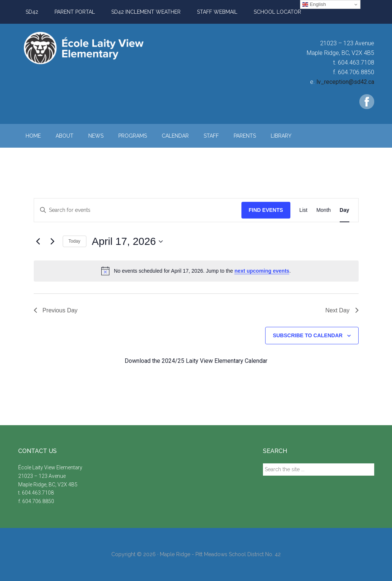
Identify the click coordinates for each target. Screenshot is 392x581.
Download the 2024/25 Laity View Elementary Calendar (196, 361)
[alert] (196, 271)
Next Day (342, 310)
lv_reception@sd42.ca (345, 82)
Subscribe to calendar (308, 335)
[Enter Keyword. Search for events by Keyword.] (138, 210)
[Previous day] (38, 242)
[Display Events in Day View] (345, 210)
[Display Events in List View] (303, 210)
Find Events (266, 210)
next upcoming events (262, 271)
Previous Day (56, 310)
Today (75, 241)
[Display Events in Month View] (324, 210)
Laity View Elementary (89, 48)
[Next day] (53, 242)
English (314, 4)
